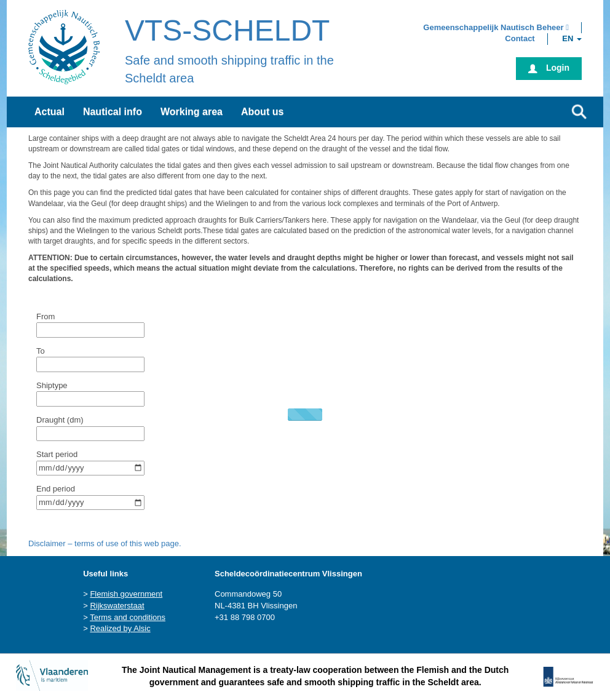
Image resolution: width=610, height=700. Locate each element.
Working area (192, 112)
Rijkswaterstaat (117, 606)
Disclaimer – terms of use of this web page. (105, 543)
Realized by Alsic (120, 628)
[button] (496, 27)
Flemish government (126, 594)
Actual (50, 112)
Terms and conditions (128, 617)
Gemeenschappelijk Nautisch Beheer (496, 27)
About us (262, 112)
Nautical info (113, 112)
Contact (520, 38)
